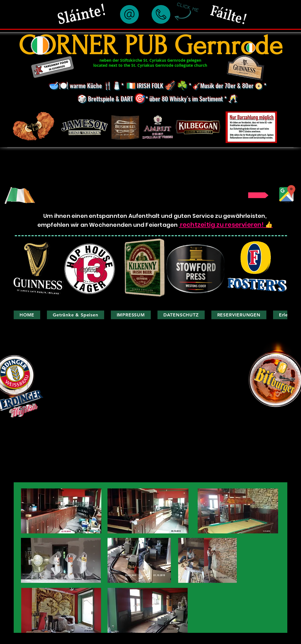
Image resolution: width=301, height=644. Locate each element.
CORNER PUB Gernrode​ (150, 46)
